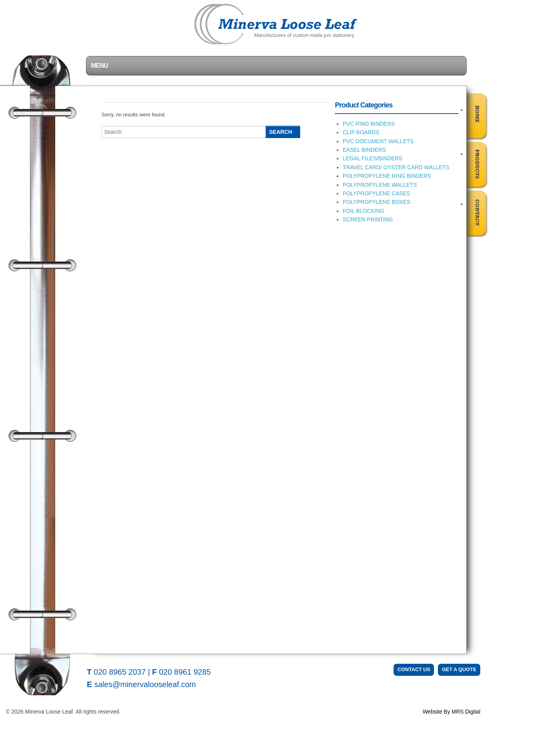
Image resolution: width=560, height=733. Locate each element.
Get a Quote (459, 669)
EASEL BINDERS (364, 150)
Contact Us (414, 669)
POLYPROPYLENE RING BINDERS (387, 176)
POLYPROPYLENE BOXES (376, 202)
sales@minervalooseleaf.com (145, 684)
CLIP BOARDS (361, 132)
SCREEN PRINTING (368, 219)
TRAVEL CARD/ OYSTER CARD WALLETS (396, 167)
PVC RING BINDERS (369, 124)
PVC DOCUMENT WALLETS (378, 141)
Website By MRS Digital (451, 712)
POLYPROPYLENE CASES (376, 193)
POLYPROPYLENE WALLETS (380, 185)
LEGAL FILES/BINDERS (373, 158)
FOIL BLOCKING (363, 211)
